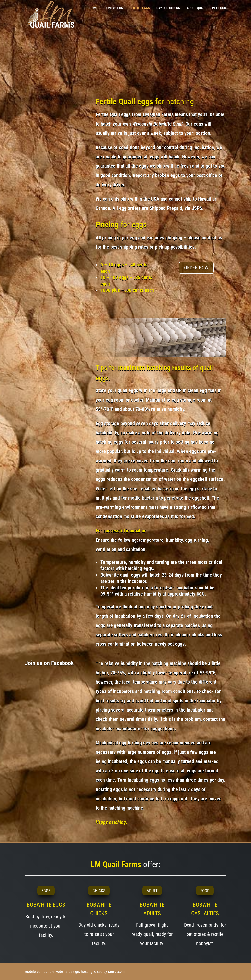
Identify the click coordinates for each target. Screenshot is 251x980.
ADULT (152, 891)
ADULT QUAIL (196, 8)
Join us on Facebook (49, 663)
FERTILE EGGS (140, 8)
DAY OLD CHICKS (168, 8)
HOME (94, 8)
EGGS (46, 891)
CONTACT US (114, 8)
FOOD (205, 891)
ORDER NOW (196, 268)
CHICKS (99, 891)
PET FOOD (219, 8)
